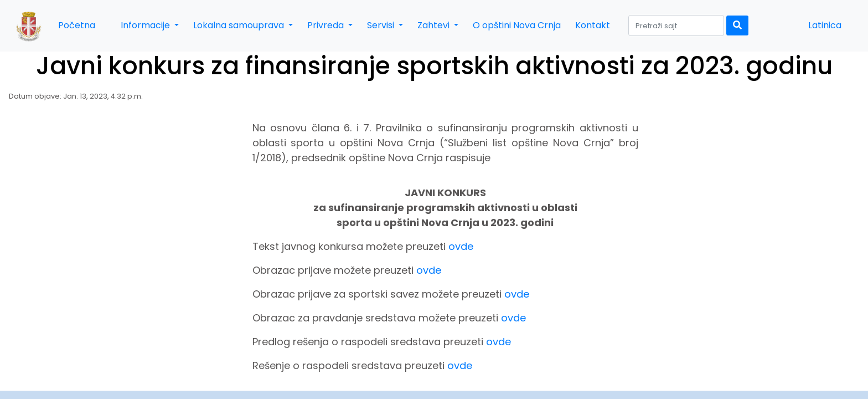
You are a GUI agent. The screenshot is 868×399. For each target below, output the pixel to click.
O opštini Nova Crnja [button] (517, 25)
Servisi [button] (382, 25)
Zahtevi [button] (435, 25)
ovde (461, 246)
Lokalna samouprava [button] (240, 25)
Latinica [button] (825, 25)
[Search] (676, 25)
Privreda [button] (327, 25)
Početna (77, 25)
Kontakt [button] (593, 25)
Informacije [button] (146, 25)
